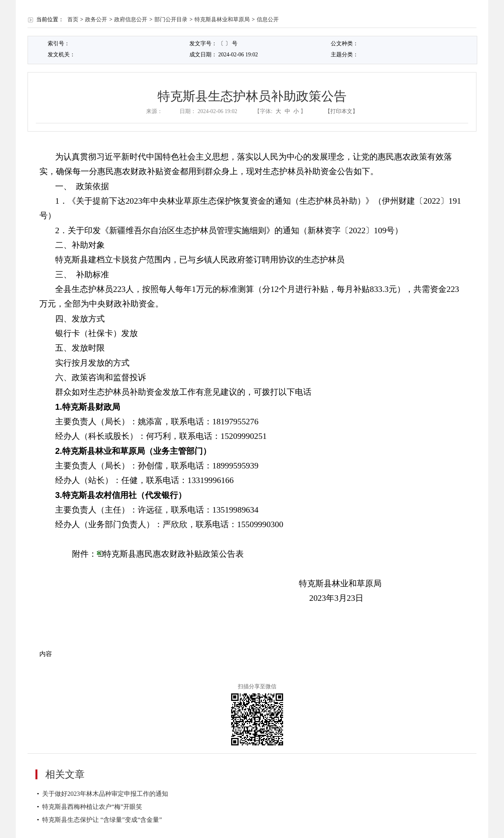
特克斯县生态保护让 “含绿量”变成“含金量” (102, 820)
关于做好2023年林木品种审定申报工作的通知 (105, 794)
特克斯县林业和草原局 (222, 20)
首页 (73, 20)
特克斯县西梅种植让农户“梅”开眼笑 (92, 807)
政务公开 (96, 20)
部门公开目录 (171, 20)
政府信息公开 (131, 20)
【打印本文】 (341, 111)
